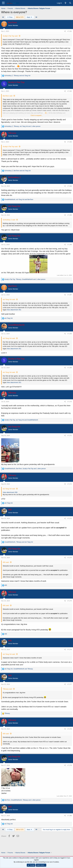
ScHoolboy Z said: (9, 220)
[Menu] (3, 3)
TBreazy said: (8, 689)
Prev (10, 17)
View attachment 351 (14, 310)
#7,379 (70, 765)
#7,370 (70, 402)
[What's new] (65, 3)
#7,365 (70, 215)
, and (17, 76)
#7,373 (70, 518)
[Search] (70, 3)
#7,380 (70, 816)
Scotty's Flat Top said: (10, 36)
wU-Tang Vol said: (9, 299)
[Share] (65, 31)
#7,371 (70, 436)
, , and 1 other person (22, 126)
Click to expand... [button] (37, 115)
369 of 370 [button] (20, 17)
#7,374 (70, 558)
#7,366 (70, 245)
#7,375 (70, 601)
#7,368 (70, 334)
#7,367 (70, 295)
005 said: (6, 562)
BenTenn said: (8, 96)
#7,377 (70, 684)
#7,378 (70, 729)
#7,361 (70, 31)
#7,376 (70, 650)
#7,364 (70, 186)
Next (30, 17)
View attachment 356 (10, 492)
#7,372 (70, 484)
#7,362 (70, 91)
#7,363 (70, 142)
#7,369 (70, 368)
